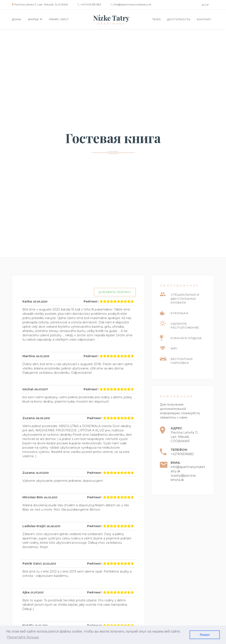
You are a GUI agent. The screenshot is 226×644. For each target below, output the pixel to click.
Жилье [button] (35, 19)
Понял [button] (205, 635)
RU (205, 5)
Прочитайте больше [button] (23, 637)
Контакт (204, 19)
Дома (17, 19)
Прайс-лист (59, 19)
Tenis (157, 19)
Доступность (179, 19)
